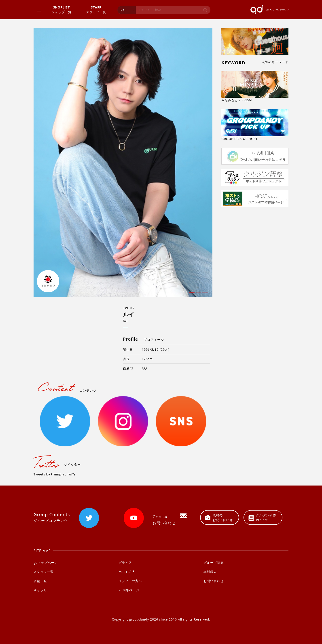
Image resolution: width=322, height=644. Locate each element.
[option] (123, 163)
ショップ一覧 (61, 10)
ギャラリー (42, 590)
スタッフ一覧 (96, 10)
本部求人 (210, 572)
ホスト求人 (127, 572)
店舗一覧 (40, 581)
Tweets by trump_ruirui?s (55, 474)
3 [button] (205, 294)
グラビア (125, 563)
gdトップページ (46, 563)
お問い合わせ (214, 581)
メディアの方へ (130, 581)
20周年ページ (129, 590)
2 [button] (198, 294)
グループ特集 (214, 563)
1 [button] (191, 294)
